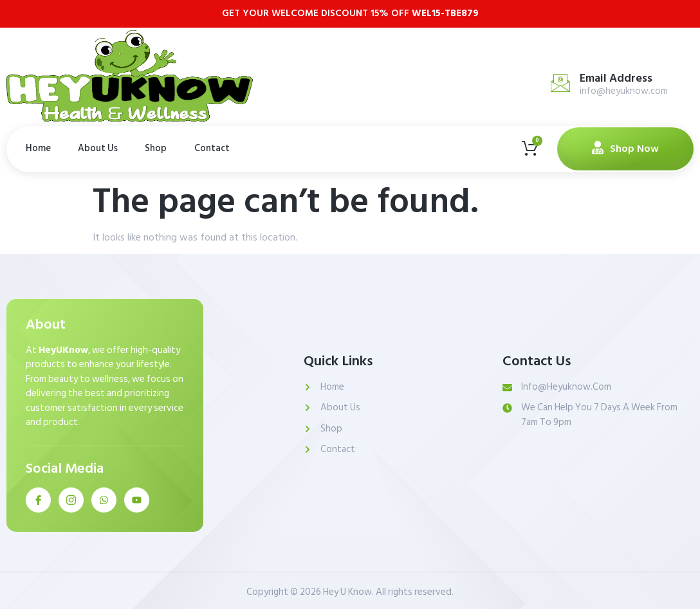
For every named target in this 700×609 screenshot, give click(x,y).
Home (41, 148)
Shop (170, 148)
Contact (232, 148)
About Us (107, 148)
